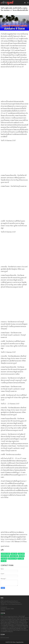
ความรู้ (3, 559)
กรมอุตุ (20, 554)
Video (13, 554)
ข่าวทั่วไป (4, 556)
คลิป (20, 556)
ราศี (2, 561)
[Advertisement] (14, 83)
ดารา (19, 559)
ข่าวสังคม (12, 556)
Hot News (4, 554)
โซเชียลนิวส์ (11, 559)
